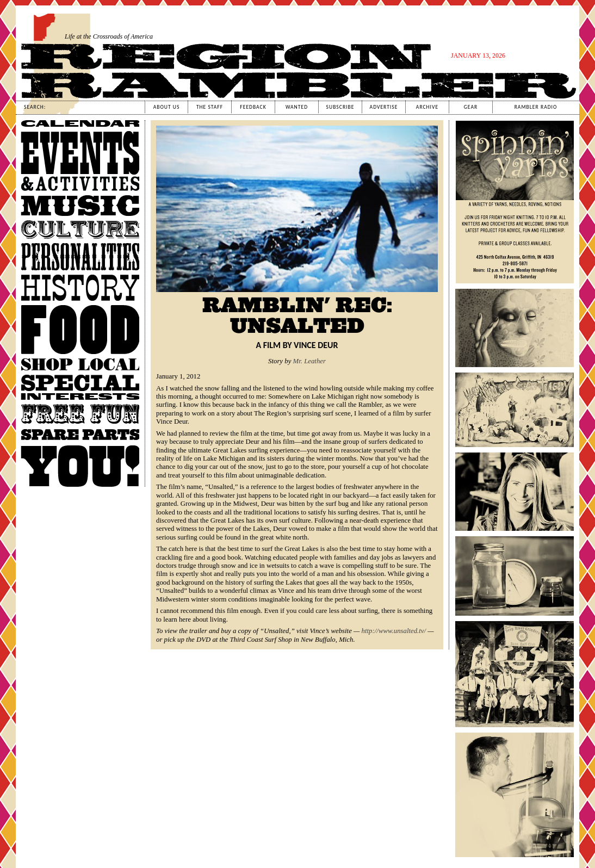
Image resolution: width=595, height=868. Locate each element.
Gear (471, 107)
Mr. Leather (309, 361)
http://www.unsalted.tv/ (394, 631)
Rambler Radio (536, 107)
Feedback (253, 107)
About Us (167, 107)
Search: (35, 107)
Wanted (297, 107)
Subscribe (340, 107)
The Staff (210, 107)
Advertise (384, 107)
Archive (427, 107)
